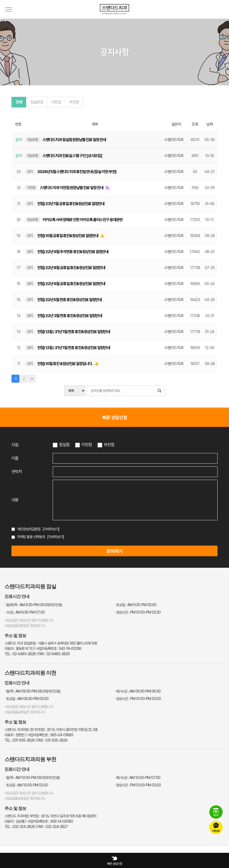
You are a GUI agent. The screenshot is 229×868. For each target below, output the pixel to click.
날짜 (210, 124)
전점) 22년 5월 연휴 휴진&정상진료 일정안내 (69, 300)
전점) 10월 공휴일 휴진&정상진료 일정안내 (68, 236)
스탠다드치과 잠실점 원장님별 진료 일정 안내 (74, 140)
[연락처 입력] (135, 472)
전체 (19, 102)
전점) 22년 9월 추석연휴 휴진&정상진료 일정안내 (73, 252)
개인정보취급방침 (29, 529)
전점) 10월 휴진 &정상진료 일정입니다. (65, 364)
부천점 (74, 102)
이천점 (87, 445)
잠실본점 (37, 102)
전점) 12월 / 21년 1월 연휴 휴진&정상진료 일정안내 (74, 332)
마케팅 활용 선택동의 (31, 537)
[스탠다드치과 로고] (114, 17)
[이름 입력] (135, 458)
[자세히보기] (51, 529)
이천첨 (56, 102)
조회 (195, 124)
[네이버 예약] (216, 812)
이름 (15, 458)
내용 (15, 500)
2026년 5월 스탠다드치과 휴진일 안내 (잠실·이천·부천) (77, 172)
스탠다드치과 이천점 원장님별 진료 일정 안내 (72, 188)
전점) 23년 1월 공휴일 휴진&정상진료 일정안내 (71, 204)
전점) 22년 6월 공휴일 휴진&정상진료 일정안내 (71, 284)
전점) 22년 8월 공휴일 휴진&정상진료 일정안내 (71, 268)
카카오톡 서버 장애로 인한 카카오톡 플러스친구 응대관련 (83, 220)
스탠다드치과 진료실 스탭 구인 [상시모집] (72, 156)
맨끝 (32, 379)
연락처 (17, 472)
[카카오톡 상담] (216, 828)
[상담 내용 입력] (135, 500)
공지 (30, 172)
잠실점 (64, 445)
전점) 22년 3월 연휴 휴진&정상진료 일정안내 (70, 316)
